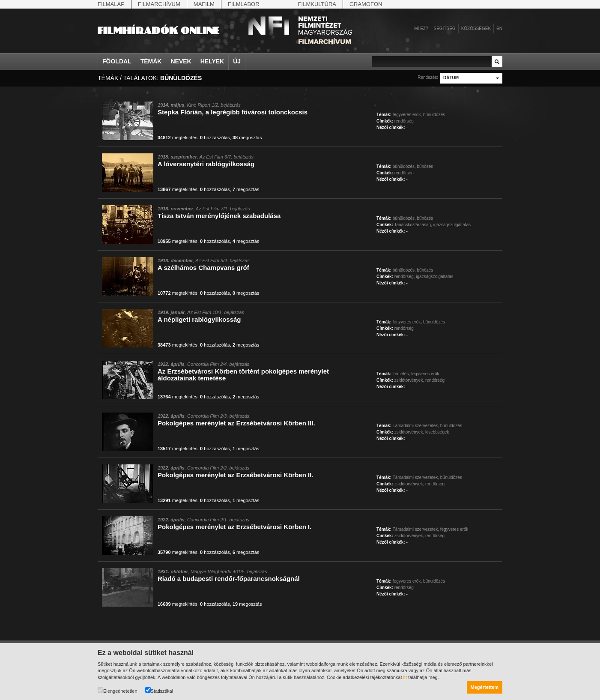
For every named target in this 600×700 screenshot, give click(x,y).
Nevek (181, 61)
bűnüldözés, (404, 166)
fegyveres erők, (407, 115)
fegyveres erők (425, 374)
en (499, 28)
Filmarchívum (159, 4)
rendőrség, (405, 277)
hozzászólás (215, 138)
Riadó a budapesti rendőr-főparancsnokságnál (229, 579)
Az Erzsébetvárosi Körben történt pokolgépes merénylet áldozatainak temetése (243, 375)
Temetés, (401, 374)
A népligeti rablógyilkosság (199, 319)
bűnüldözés (434, 115)
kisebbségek (437, 432)
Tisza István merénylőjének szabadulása (219, 216)
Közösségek (476, 28)
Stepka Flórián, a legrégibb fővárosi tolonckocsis (233, 112)
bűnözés (425, 166)
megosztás (247, 138)
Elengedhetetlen (118, 690)
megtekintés (178, 138)
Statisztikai (159, 690)
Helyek (212, 61)
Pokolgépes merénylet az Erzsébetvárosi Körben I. (234, 527)
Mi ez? (421, 28)
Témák (151, 61)
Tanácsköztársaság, (413, 225)
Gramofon (366, 4)
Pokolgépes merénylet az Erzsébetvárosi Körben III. (236, 423)
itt (405, 677)
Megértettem (485, 687)
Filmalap (111, 4)
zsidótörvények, (409, 380)
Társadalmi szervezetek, (416, 426)
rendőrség (404, 121)
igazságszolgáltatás (452, 225)
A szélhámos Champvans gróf (203, 268)
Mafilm (204, 4)
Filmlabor (244, 4)
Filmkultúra (317, 4)
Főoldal (117, 61)
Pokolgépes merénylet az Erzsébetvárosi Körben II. (235, 475)
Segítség (445, 28)
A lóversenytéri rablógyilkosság (206, 164)
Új (237, 61)
